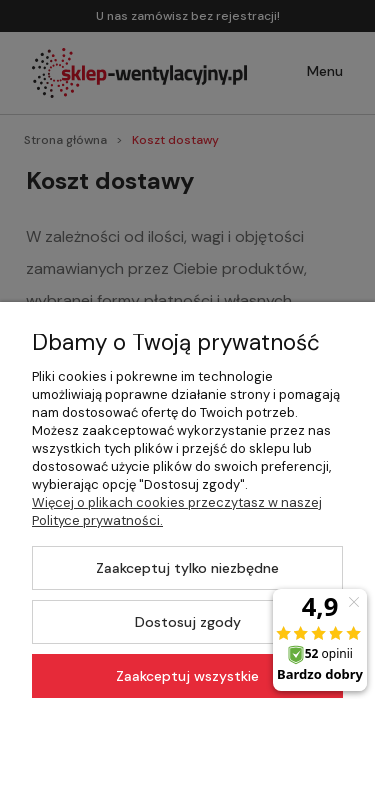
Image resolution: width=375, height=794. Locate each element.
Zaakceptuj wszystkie (187, 676)
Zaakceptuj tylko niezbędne (187, 568)
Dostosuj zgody (188, 622)
